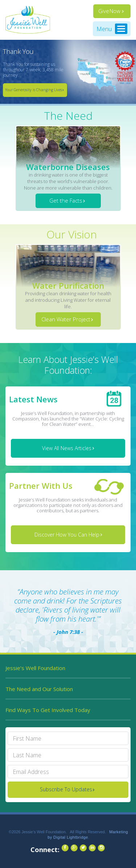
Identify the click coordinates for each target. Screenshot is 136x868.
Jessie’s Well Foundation (35, 668)
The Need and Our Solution (39, 689)
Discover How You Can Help (67, 535)
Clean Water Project (66, 319)
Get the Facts (66, 200)
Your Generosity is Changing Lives (34, 90)
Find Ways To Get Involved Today (48, 710)
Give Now (109, 11)
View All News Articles (67, 448)
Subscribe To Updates (66, 789)
